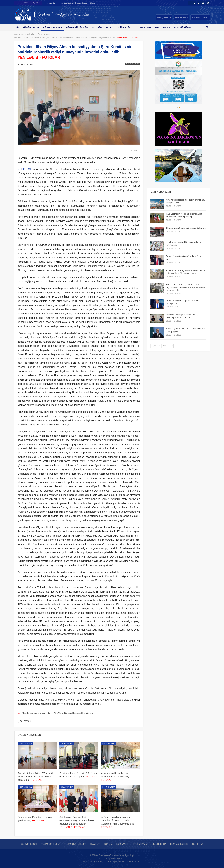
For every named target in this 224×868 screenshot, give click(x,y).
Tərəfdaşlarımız (66, 3)
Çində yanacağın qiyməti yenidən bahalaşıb (186, 228)
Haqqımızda (50, 3)
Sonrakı (168, 346)
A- (128, 151)
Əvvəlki (156, 346)
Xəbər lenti (31, 27)
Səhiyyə (197, 844)
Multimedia (167, 27)
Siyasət (99, 27)
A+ (136, 150)
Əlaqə (92, 3)
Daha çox (186, 27)
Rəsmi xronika (54, 27)
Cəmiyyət (128, 27)
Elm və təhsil (179, 844)
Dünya (113, 27)
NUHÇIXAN (24, 169)
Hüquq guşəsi (81, 3)
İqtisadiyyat (147, 27)
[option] (178, 82)
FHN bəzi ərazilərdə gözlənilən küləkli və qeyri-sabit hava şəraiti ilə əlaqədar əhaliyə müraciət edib (186, 287)
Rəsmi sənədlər (79, 27)
